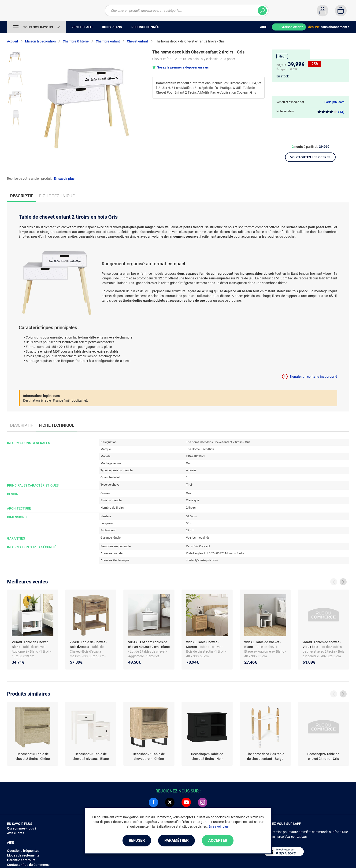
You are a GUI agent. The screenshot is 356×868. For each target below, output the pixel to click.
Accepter (218, 840)
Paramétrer (176, 840)
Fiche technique (57, 196)
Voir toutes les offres (310, 157)
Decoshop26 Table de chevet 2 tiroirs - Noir (207, 756)
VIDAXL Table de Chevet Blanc (30, 644)
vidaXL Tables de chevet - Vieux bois (322, 644)
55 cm (190, 523)
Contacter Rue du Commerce (28, 865)
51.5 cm (191, 516)
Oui (188, 463)
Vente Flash (82, 27)
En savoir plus (64, 179)
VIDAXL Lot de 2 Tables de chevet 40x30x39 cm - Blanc (149, 644)
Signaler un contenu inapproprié (313, 377)
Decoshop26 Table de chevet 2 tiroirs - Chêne (33, 756)
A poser (191, 470)
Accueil (13, 41)
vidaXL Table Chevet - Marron (202, 644)
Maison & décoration (40, 41)
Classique (193, 500)
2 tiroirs (191, 508)
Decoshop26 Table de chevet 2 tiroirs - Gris (323, 756)
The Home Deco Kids (200, 449)
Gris (189, 493)
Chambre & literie (76, 41)
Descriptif (22, 425)
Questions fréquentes (23, 851)
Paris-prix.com (334, 102)
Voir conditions (296, 837)
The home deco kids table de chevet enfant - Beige (265, 756)
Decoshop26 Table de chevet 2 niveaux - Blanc (91, 756)
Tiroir (189, 485)
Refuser (137, 840)
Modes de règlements (23, 855)
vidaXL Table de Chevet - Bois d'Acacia (88, 644)
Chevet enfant (137, 41)
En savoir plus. (219, 826)
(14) (331, 112)
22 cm (190, 530)
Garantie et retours (21, 860)
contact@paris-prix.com (202, 560)
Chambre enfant (108, 41)
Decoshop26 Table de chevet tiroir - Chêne (149, 756)
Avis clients (16, 833)
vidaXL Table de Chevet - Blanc (263, 644)
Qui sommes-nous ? (22, 828)
